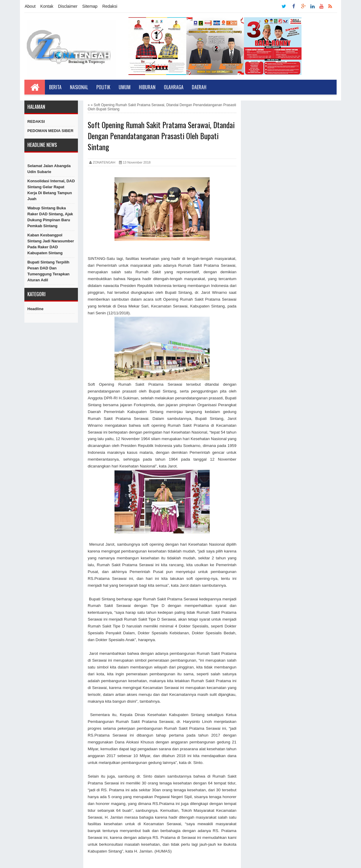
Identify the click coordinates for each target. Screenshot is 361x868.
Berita (55, 87)
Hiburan (147, 87)
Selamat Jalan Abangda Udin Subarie (49, 169)
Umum (125, 87)
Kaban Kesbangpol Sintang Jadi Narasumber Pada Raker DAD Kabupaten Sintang (51, 244)
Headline (35, 309)
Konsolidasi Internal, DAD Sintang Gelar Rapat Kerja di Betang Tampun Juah (51, 190)
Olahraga (174, 87)
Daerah (199, 87)
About (30, 6)
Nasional (79, 87)
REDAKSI (36, 121)
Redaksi (110, 6)
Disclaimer (68, 6)
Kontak (47, 6)
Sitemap (90, 6)
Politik (103, 87)
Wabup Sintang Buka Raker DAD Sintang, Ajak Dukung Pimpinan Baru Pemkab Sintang (50, 217)
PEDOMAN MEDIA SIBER (50, 131)
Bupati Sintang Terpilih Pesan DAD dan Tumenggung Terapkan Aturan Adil (48, 271)
